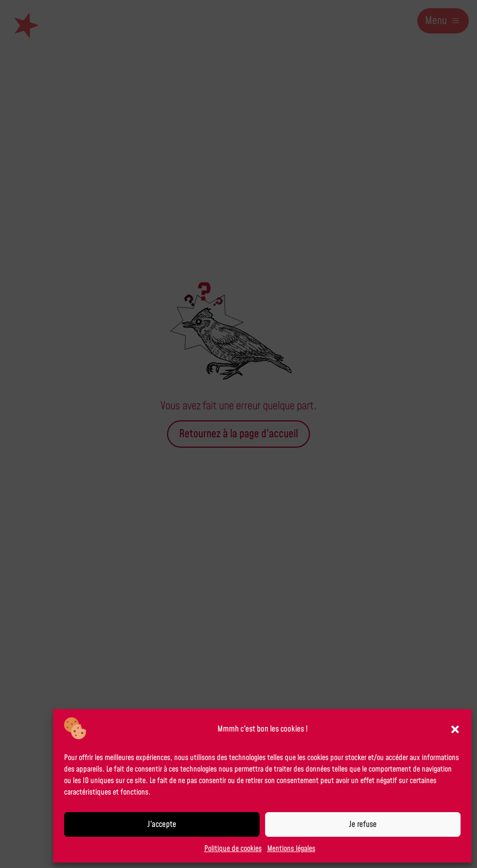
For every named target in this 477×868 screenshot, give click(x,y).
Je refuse (363, 824)
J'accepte (162, 824)
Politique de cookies (233, 849)
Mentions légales (291, 849)
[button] (455, 729)
